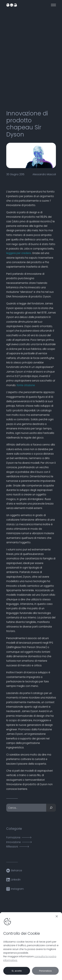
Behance (17, 872)
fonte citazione (26, 385)
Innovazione (14, 844)
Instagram (17, 891)
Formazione (13, 840)
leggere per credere (19, 253)
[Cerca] (51, 810)
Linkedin (16, 882)
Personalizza (45, 971)
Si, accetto (17, 971)
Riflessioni (12, 849)
